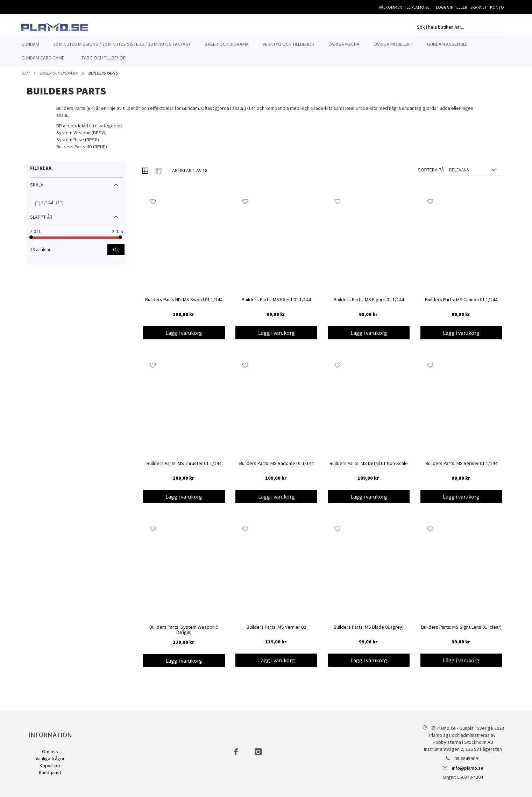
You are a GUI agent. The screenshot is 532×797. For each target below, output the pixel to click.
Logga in (445, 7)
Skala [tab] (37, 189)
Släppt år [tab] (41, 221)
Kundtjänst (50, 773)
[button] (153, 205)
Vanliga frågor (50, 759)
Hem (25, 77)
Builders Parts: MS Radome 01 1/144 (276, 467)
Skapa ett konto (487, 7)
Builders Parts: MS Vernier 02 (276, 631)
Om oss (50, 752)
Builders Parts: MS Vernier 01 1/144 (461, 467)
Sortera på (431, 174)
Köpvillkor (50, 766)
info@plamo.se (468, 768)
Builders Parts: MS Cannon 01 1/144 (461, 304)
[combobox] (457, 27)
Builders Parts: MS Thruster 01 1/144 (184, 467)
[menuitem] (30, 44)
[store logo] (55, 27)
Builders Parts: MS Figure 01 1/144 (369, 304)
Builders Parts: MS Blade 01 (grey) (369, 631)
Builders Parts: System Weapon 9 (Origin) (184, 634)
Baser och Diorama (59, 77)
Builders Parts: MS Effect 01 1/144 (276, 304)
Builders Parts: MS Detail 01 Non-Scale (369, 467)
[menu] (266, 51)
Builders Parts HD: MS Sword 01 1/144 (184, 304)
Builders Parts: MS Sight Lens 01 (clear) (461, 631)
